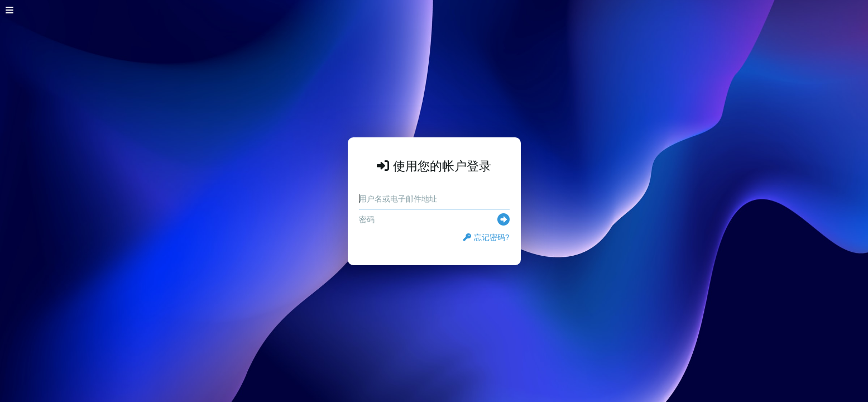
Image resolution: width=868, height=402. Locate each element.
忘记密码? (486, 237)
